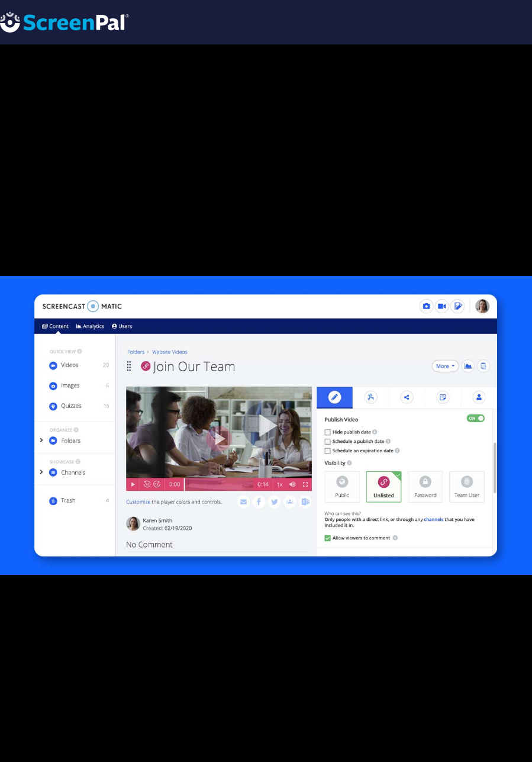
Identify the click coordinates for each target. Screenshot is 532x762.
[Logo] (65, 22)
